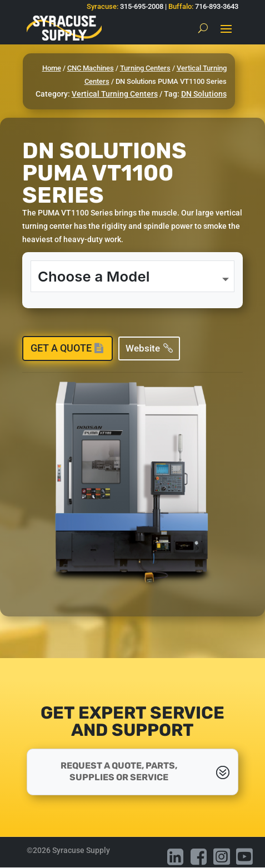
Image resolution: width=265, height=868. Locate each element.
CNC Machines (91, 68)
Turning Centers (145, 68)
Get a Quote (61, 348)
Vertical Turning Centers (115, 94)
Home (52, 68)
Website (143, 348)
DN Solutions (204, 94)
